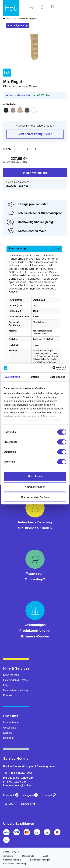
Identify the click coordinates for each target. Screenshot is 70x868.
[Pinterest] (49, 795)
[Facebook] (11, 795)
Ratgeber (8, 738)
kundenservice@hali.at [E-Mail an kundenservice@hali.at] (17, 785)
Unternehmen (11, 723)
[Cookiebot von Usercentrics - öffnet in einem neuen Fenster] (52, 368)
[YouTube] (10, 804)
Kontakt (7, 695)
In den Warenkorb (35, 173)
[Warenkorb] (54, 7)
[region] (35, 48)
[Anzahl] (27, 149)
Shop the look (11, 675)
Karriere (8, 733)
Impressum (8, 856)
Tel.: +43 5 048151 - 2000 (18, 773)
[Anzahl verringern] (19, 149)
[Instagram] (30, 795)
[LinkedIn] (28, 804)
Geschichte (10, 728)
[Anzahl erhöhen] (36, 149)
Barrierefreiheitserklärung (14, 864)
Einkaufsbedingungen (40, 860)
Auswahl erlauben (35, 487)
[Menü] (64, 7)
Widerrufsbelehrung (12, 860)
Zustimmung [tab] (12, 377)
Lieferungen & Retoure (16, 680)
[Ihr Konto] (43, 7)
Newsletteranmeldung (16, 690)
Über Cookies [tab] (57, 377)
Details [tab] (35, 377)
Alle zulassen (35, 476)
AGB (46, 856)
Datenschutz (28, 856)
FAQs (6, 685)
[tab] (34, 249)
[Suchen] (32, 7)
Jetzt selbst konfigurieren (35, 134)
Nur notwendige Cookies (35, 497)
